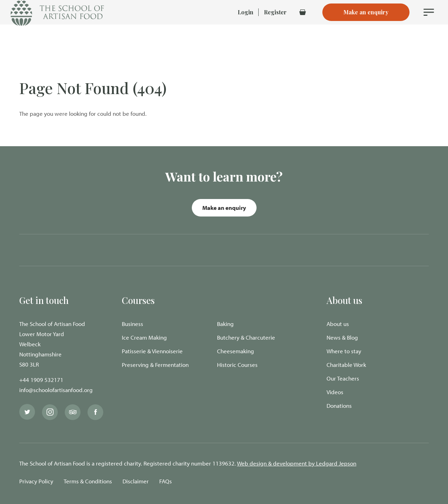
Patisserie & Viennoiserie (152, 351)
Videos (335, 392)
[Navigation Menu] (429, 24)
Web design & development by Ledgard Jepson (297, 463)
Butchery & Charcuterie (246, 337)
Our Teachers (343, 378)
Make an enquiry (224, 208)
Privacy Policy (36, 481)
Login (246, 24)
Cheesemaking (236, 351)
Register (275, 24)
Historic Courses (237, 365)
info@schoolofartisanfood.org (56, 390)
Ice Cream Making (144, 337)
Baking (225, 324)
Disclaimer (136, 481)
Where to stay (344, 351)
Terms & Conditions (88, 481)
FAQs (166, 481)
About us (338, 324)
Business (132, 324)
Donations (339, 406)
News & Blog (342, 337)
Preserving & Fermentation (155, 365)
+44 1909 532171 (41, 380)
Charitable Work (346, 365)
